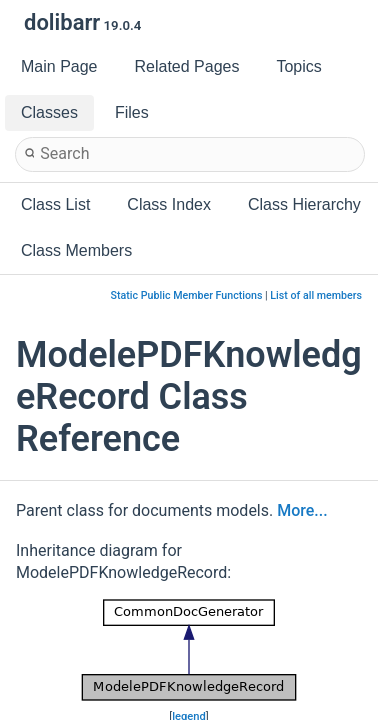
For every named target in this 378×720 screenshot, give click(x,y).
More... (302, 510)
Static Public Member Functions (187, 295)
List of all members (316, 295)
